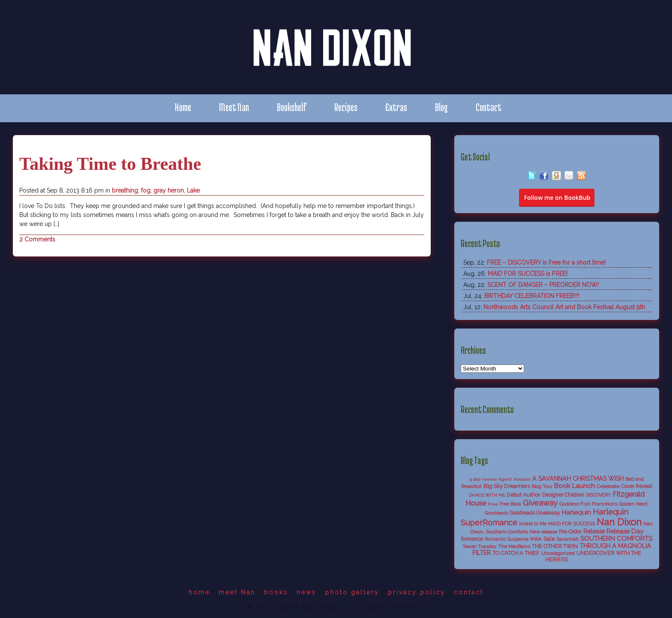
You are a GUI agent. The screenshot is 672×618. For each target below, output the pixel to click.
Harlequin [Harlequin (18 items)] (576, 512)
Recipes (346, 107)
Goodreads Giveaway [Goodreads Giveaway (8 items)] (535, 513)
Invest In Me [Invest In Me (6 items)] (533, 524)
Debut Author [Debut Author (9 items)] (523, 495)
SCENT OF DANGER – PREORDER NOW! (543, 285)
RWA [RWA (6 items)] (536, 539)
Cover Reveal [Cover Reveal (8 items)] (636, 486)
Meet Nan (234, 107)
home (199, 592)
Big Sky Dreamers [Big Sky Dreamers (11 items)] (507, 486)
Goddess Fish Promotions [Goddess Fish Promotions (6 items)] (588, 504)
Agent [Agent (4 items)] (505, 479)
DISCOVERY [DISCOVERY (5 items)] (598, 495)
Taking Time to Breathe (110, 164)
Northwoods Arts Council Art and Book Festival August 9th (564, 307)
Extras (396, 107)
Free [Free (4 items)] (493, 504)
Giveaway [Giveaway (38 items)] (540, 503)
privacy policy (417, 592)
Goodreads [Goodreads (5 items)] (496, 513)
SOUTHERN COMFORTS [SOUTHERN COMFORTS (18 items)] (616, 539)
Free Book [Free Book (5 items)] (510, 504)
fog (146, 190)
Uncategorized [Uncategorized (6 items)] (558, 553)
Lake (193, 190)
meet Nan (237, 592)
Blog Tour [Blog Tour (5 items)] (542, 487)
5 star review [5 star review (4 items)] (483, 479)
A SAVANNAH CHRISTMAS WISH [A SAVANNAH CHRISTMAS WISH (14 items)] (578, 479)
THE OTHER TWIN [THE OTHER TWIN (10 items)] (555, 546)
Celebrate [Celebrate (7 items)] (608, 486)
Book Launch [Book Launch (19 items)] (574, 486)
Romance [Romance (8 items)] (472, 539)
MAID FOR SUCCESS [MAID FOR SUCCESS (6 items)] (571, 524)
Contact (489, 107)
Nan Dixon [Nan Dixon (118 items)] (619, 522)
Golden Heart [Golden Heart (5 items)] (633, 504)
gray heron (169, 190)
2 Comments (37, 239)
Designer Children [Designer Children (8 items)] (563, 495)
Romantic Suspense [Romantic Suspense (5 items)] (507, 539)
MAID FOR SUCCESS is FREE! (528, 274)
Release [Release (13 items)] (594, 531)
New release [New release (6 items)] (543, 532)
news (306, 592)
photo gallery (352, 592)
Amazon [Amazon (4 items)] (522, 479)
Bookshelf (292, 107)
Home (183, 107)
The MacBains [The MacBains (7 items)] (514, 546)
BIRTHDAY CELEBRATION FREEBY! (532, 296)
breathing (125, 190)
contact (469, 592)
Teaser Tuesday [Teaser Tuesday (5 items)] (479, 547)
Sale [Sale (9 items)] (549, 539)
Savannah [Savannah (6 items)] (567, 539)
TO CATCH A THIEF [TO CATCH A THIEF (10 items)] (516, 553)
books (276, 592)
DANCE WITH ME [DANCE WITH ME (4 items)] (487, 495)
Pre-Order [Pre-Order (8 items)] (570, 532)
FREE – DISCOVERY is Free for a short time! (546, 262)
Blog (441, 107)
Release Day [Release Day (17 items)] (625, 531)
